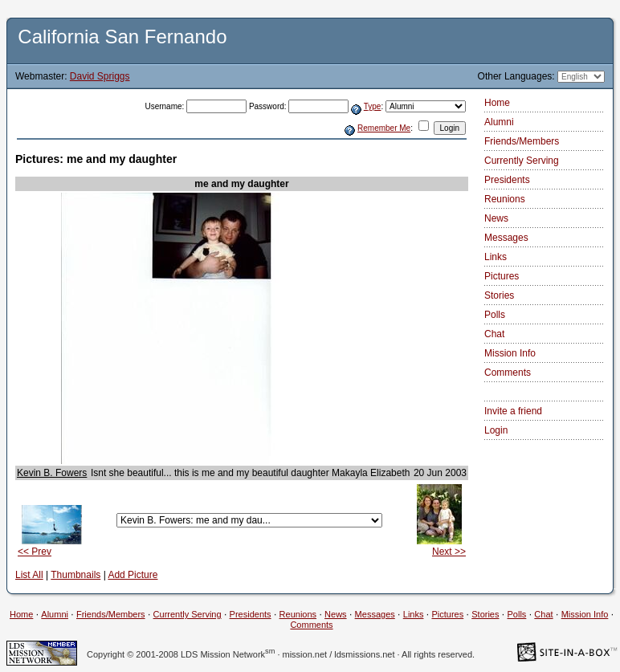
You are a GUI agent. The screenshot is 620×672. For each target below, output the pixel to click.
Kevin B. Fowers (52, 473)
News (496, 218)
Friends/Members (522, 141)
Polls (495, 315)
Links (496, 257)
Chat (494, 334)
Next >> (449, 552)
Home (497, 103)
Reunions (505, 199)
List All (29, 575)
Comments (508, 373)
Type (373, 106)
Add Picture (133, 575)
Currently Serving (522, 161)
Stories (499, 295)
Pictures (502, 276)
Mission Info (510, 353)
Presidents (507, 180)
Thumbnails (75, 575)
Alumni (499, 122)
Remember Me (384, 128)
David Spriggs (100, 76)
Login (496, 430)
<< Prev (35, 552)
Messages (506, 238)
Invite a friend (513, 411)
